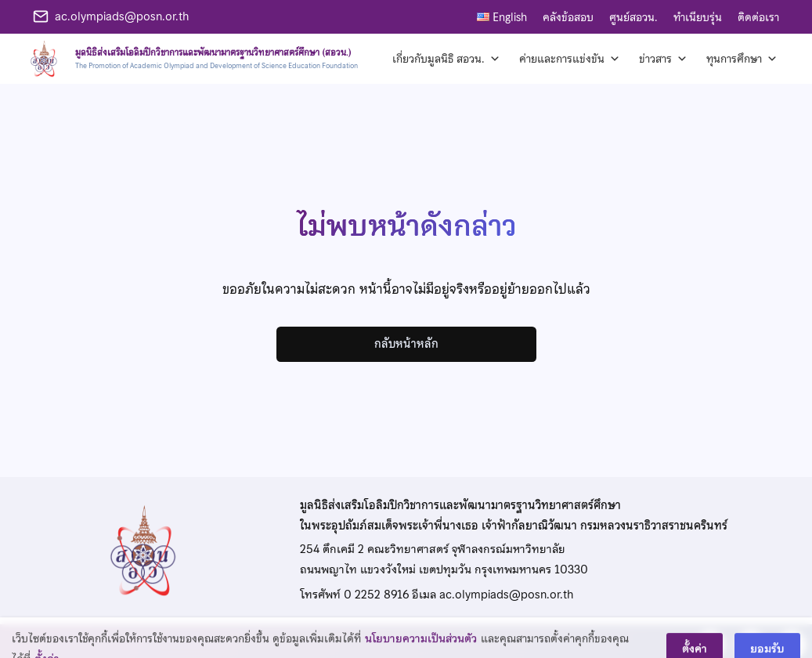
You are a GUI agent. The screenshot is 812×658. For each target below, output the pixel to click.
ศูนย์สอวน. (633, 17)
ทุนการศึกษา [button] (742, 59)
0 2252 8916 (376, 595)
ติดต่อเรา (758, 17)
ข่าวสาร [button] (663, 59)
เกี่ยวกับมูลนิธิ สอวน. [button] (446, 59)
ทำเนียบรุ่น (698, 17)
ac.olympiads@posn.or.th (122, 16)
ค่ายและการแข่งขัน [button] (570, 59)
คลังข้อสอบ (568, 17)
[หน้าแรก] (191, 59)
